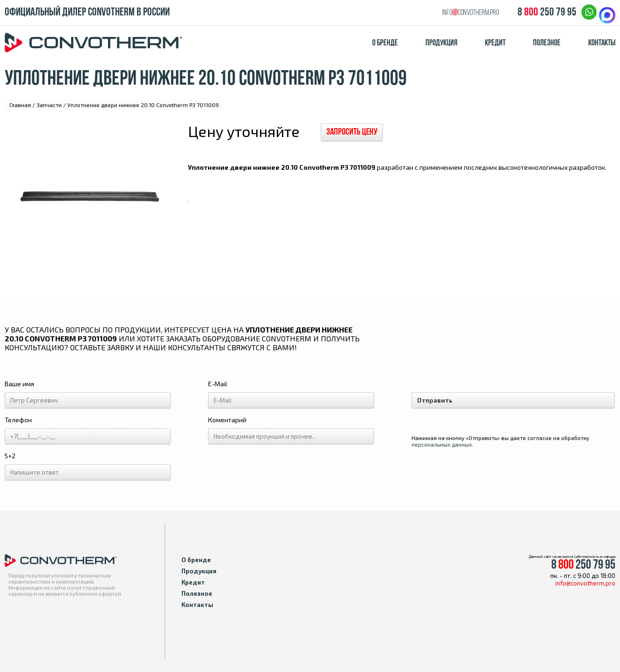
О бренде (385, 43)
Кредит (495, 43)
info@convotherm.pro (585, 583)
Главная (20, 105)
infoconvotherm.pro (471, 13)
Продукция (441, 43)
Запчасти (49, 105)
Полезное (547, 43)
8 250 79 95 (547, 13)
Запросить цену (352, 132)
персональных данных (442, 444)
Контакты (602, 43)
